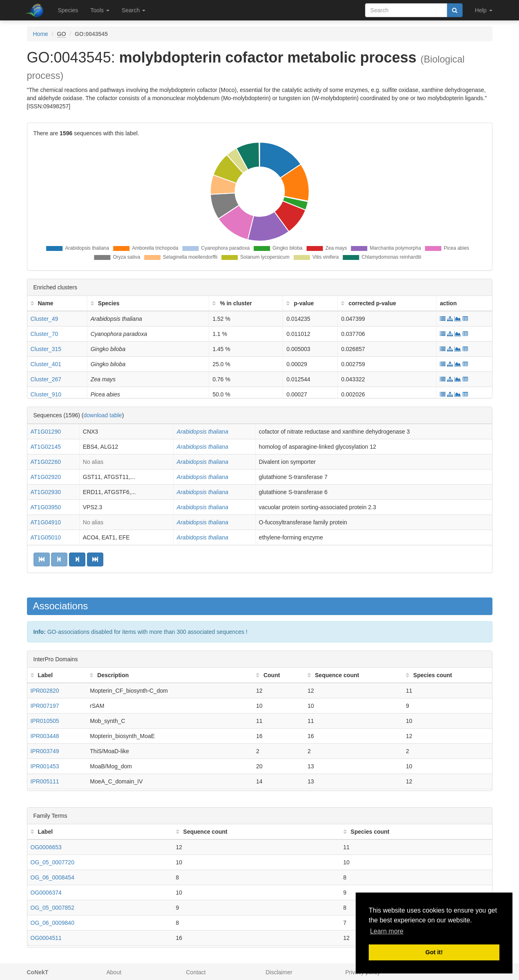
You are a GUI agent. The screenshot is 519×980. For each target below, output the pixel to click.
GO (62, 34)
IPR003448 (45, 736)
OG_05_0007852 (52, 908)
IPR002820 (45, 691)
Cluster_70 (45, 334)
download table (102, 415)
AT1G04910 (46, 522)
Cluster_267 (46, 379)
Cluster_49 (45, 319)
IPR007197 (45, 706)
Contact (196, 972)
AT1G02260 (46, 462)
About (114, 972)
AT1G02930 (46, 492)
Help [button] (484, 10)
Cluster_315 (46, 349)
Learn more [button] (387, 931)
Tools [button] (100, 10)
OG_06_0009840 (52, 923)
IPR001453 (45, 766)
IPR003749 (45, 751)
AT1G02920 (46, 477)
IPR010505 (45, 721)
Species (68, 10)
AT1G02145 (46, 447)
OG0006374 (46, 893)
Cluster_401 (46, 364)
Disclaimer (279, 972)
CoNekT (38, 972)
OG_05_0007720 (52, 862)
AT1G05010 (46, 537)
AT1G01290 (46, 432)
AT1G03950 (46, 507)
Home (41, 34)
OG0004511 (46, 938)
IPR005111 (45, 781)
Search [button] (134, 10)
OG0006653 (46, 847)
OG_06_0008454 (52, 877)
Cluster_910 (46, 394)
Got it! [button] (434, 952)
